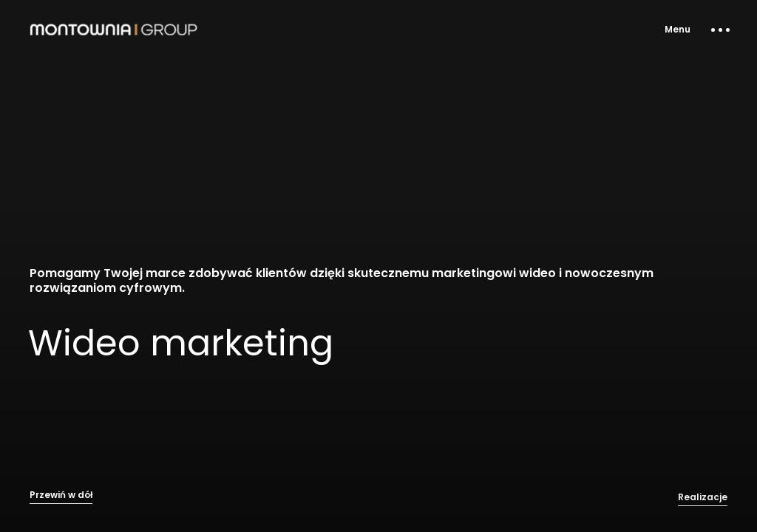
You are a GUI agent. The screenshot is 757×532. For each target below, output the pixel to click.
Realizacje (703, 504)
